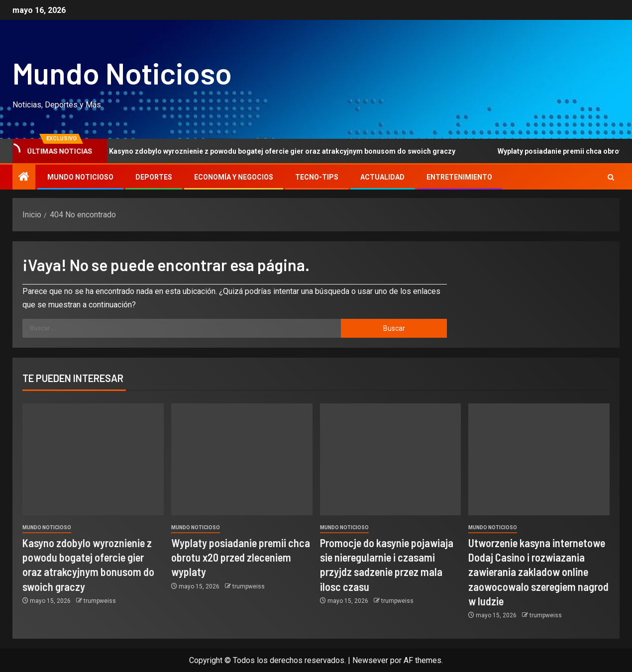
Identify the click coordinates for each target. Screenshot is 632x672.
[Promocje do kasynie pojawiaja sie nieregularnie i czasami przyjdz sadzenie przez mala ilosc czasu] (391, 459)
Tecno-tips (317, 177)
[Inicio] (24, 178)
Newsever (370, 660)
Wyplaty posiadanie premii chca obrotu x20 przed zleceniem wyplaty (241, 557)
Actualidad (382, 177)
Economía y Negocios (234, 177)
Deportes (154, 177)
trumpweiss (100, 601)
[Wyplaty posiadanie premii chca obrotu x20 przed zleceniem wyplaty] (242, 459)
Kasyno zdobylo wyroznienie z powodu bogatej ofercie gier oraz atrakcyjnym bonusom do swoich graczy (282, 151)
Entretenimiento (459, 177)
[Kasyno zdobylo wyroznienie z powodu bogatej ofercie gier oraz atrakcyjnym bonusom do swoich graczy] (93, 459)
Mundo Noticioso (122, 73)
